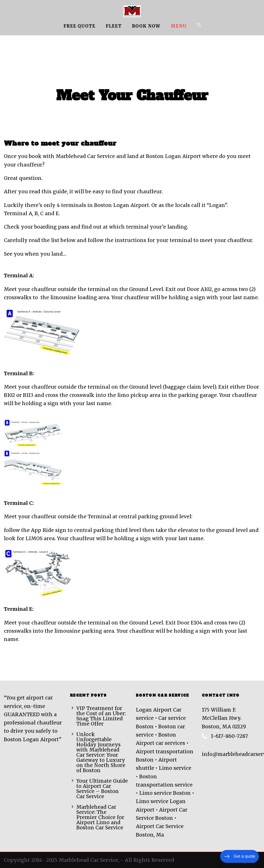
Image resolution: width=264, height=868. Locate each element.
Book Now (146, 26)
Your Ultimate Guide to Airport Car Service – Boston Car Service (102, 789)
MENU (179, 26)
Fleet (114, 26)
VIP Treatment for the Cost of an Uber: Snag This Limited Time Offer (101, 716)
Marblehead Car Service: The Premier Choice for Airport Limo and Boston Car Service (100, 817)
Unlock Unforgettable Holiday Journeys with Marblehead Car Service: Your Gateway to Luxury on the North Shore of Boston (101, 752)
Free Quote (79, 26)
